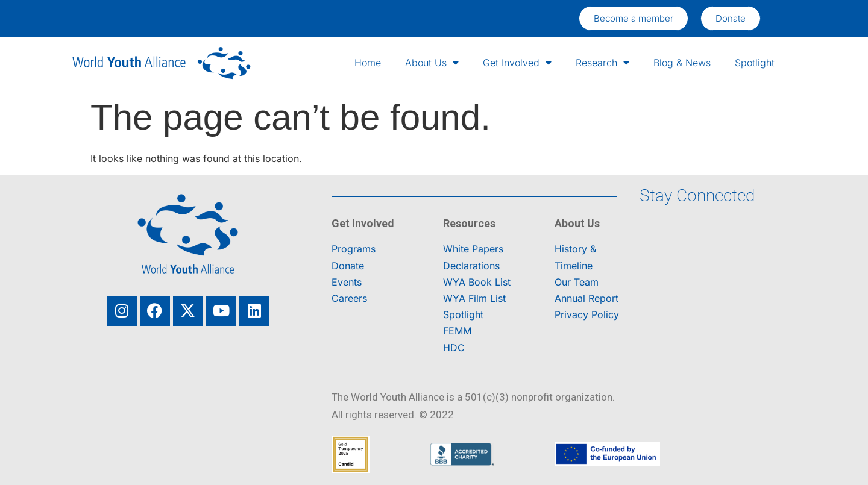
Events (347, 282)
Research (602, 63)
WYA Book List (477, 282)
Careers (349, 298)
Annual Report (587, 298)
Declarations (471, 266)
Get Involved (517, 63)
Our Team (577, 282)
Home (368, 63)
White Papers (473, 249)
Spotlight (755, 63)
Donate (348, 266)
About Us (432, 63)
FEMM (457, 331)
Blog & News (682, 63)
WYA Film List (474, 298)
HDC (454, 348)
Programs (354, 249)
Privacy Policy (587, 314)
